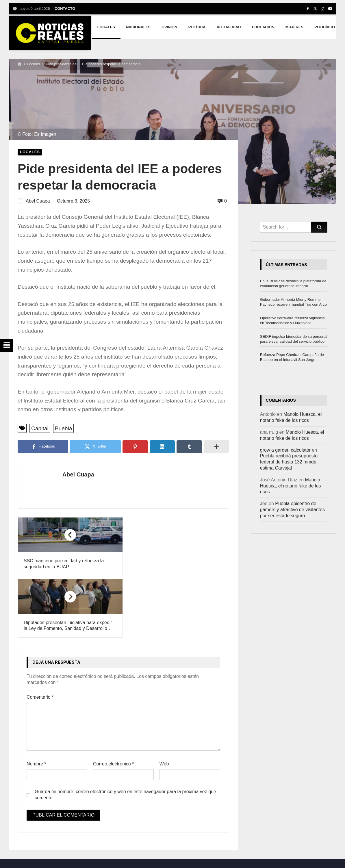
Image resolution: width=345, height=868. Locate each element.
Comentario (40, 636)
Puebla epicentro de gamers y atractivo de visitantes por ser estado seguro (292, 510)
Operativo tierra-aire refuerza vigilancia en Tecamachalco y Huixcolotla (292, 320)
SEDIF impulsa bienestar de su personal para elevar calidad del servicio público (294, 339)
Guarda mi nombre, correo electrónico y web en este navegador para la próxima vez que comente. (125, 733)
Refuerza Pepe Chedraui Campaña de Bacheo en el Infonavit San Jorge (292, 357)
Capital (40, 428)
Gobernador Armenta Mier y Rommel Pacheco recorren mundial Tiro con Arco (293, 302)
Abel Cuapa (77, 474)
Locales (34, 64)
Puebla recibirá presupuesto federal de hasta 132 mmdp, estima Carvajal (289, 462)
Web (164, 702)
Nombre (36, 702)
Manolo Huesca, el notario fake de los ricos (291, 486)
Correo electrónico (113, 702)
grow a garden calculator (285, 450)
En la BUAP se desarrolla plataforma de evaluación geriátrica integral (293, 283)
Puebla (64, 428)
